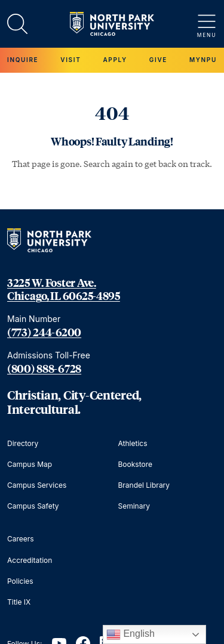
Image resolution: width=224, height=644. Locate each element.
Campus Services (37, 485)
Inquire (23, 60)
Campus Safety (33, 506)
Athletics (133, 443)
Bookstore (135, 464)
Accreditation (30, 560)
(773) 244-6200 (44, 332)
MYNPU (203, 60)
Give (158, 60)
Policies (20, 581)
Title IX (19, 602)
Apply (115, 60)
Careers (21, 539)
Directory (23, 443)
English (131, 634)
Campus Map (30, 464)
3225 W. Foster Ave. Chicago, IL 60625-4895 (64, 290)
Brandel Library (144, 485)
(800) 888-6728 (44, 369)
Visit (70, 60)
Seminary (134, 506)
